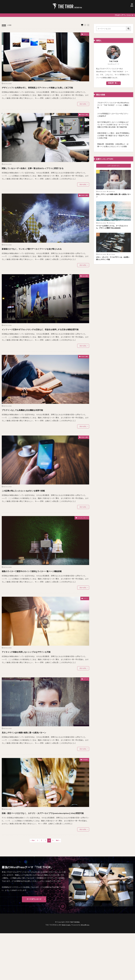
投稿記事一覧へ (113, 83)
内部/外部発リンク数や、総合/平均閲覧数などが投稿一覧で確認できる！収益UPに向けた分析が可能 (113, 135)
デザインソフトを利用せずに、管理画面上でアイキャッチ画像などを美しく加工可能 (45, 89)
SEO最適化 (84, 781)
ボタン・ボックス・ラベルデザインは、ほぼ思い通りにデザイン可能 (113, 260)
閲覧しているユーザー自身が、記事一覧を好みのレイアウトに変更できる (45, 174)
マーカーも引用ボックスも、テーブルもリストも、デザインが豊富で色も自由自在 (113, 228)
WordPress (86, 950)
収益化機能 (84, 289)
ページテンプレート (81, 535)
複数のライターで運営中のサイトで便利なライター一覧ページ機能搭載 (45, 590)
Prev (33, 866)
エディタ (85, 700)
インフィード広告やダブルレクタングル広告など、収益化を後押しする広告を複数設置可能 (45, 344)
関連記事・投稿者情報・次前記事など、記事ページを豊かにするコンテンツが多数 (113, 145)
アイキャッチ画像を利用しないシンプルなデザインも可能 (39, 673)
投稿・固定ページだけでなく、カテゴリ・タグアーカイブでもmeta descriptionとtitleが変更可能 (45, 836)
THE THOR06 (75, 947)
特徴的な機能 (83, 119)
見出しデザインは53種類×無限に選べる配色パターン (36, 753)
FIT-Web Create (64, 950)
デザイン (85, 35)
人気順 (10, 25)
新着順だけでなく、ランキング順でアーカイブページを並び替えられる (45, 259)
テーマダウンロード (34, 924)
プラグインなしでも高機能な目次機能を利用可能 (33, 427)
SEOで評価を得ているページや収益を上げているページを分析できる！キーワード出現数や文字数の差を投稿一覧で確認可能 (113, 125)
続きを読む (83, 108)
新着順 (4, 25)
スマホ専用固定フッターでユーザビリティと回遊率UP (113, 115)
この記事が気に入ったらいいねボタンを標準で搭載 (35, 507)
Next (57, 866)
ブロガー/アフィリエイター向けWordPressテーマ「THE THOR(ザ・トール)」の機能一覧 (113, 105)
